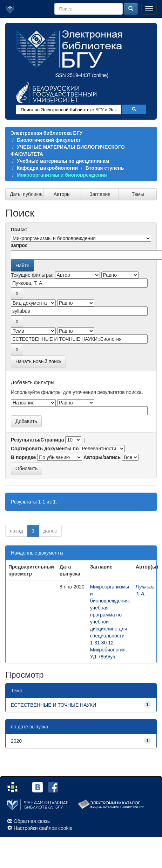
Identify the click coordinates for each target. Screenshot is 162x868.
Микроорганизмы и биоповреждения (62, 175)
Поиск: (19, 230)
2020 (16, 741)
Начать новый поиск (38, 361)
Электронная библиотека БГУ (46, 133)
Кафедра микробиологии (47, 168)
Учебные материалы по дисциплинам (63, 161)
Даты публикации (26, 194)
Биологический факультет (49, 140)
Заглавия (100, 194)
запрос (19, 245)
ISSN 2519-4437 (73, 75)
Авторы (62, 194)
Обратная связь (32, 821)
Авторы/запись (102, 457)
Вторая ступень (105, 168)
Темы (138, 194)
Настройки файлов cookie (43, 828)
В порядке (23, 457)
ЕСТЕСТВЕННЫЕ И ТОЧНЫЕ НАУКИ (53, 705)
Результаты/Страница (38, 440)
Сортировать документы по (45, 449)
